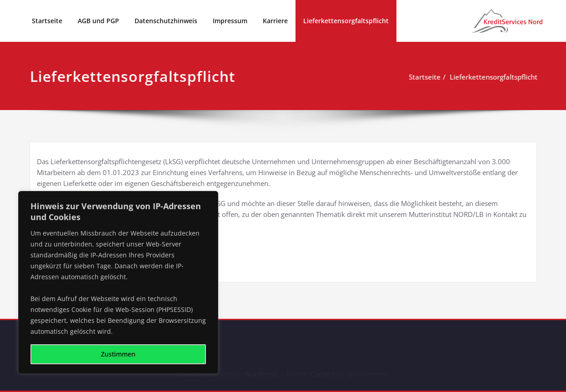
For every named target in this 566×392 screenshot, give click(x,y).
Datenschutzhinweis (166, 21)
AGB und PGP (98, 21)
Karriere (275, 21)
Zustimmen (118, 354)
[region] (118, 282)
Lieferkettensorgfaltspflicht (346, 21)
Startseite (47, 21)
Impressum (230, 21)
